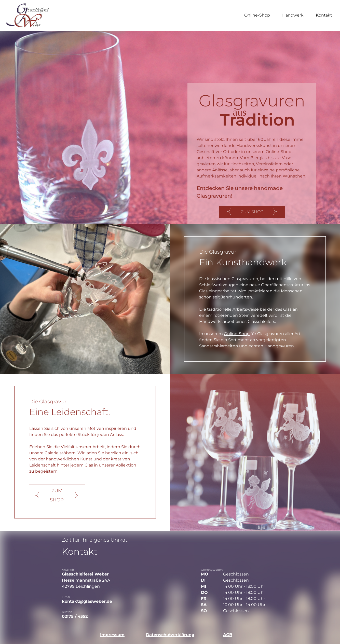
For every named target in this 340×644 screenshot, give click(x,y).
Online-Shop (257, 15)
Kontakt (324, 15)
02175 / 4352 (75, 616)
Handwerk (293, 15)
